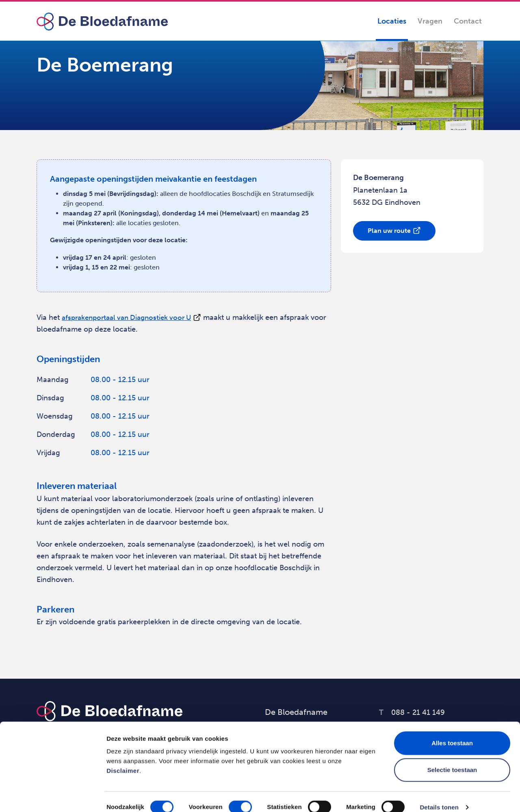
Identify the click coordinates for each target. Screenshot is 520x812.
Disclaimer (123, 759)
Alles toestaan (452, 732)
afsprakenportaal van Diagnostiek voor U (131, 317)
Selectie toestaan (452, 759)
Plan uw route (389, 231)
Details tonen (439, 796)
